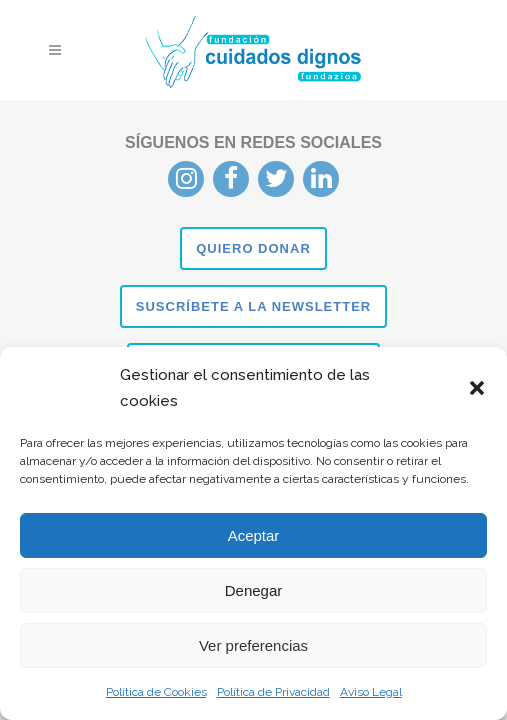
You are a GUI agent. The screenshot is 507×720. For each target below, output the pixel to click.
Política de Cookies (156, 692)
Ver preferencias (253, 645)
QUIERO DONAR (253, 248)
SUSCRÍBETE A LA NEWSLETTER (253, 306)
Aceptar (254, 535)
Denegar (254, 590)
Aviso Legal (371, 692)
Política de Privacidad (273, 692)
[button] (477, 388)
